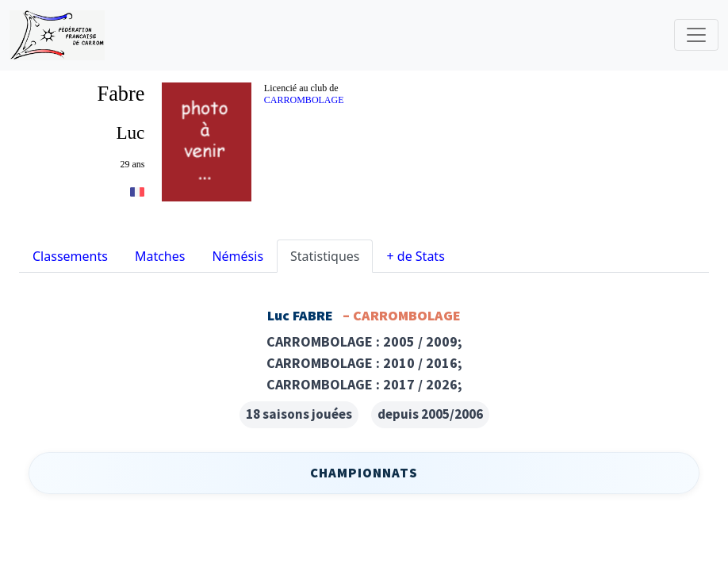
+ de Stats (415, 256)
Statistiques (325, 256)
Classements (70, 256)
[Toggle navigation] (696, 35)
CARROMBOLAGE (304, 100)
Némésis (238, 256)
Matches (160, 256)
